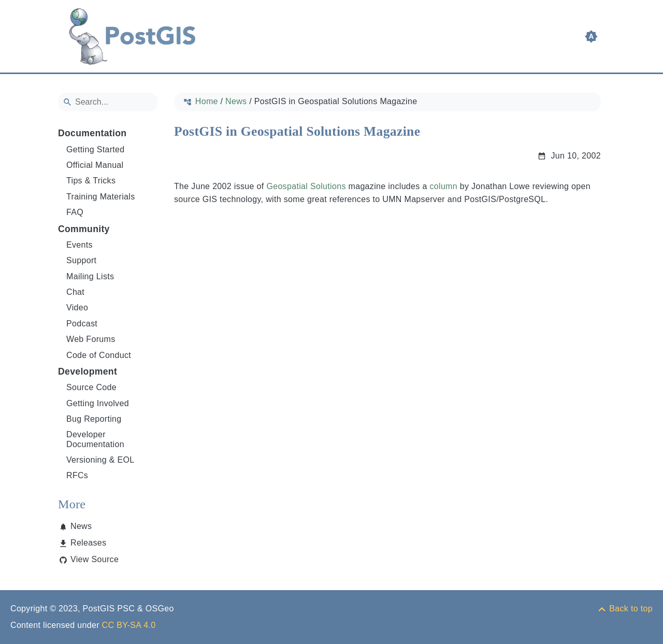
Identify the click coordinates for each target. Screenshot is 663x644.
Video (77, 307)
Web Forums (91, 339)
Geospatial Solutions (306, 186)
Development (88, 371)
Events (80, 245)
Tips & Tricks (91, 181)
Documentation (92, 133)
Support (81, 260)
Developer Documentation (95, 439)
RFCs (77, 475)
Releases (88, 543)
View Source (95, 559)
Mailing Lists (90, 276)
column (443, 186)
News (81, 526)
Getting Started (96, 149)
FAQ (75, 212)
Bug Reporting (94, 419)
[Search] (108, 102)
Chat (75, 292)
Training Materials (101, 197)
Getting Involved (98, 403)
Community (84, 229)
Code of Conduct (99, 355)
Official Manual (95, 165)
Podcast (82, 324)
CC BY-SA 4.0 (129, 625)
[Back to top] (625, 609)
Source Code (91, 387)
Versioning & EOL (100, 460)
